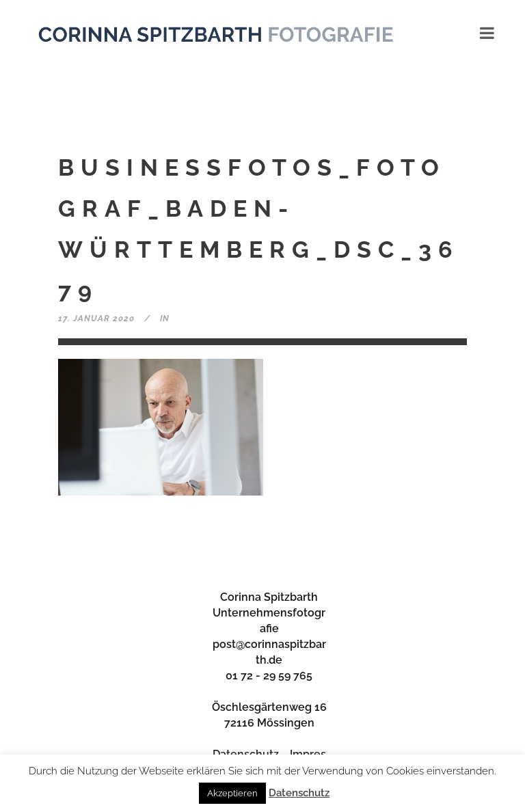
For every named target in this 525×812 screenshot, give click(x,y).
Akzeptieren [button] (232, 793)
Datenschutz (299, 793)
